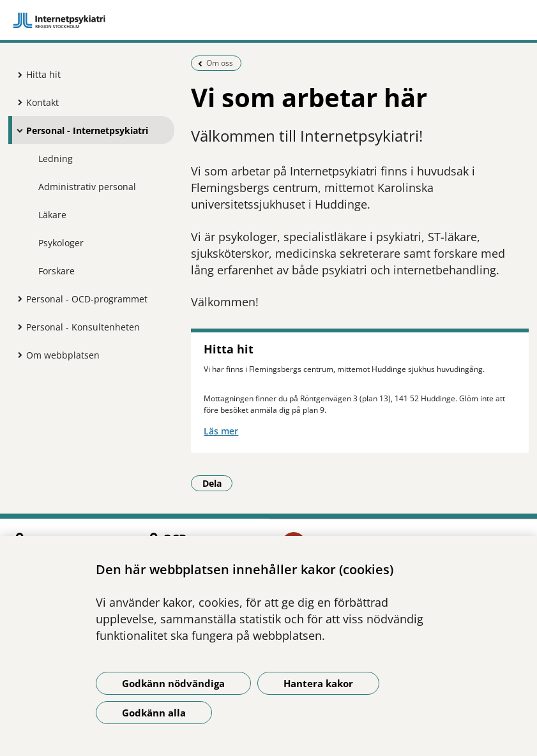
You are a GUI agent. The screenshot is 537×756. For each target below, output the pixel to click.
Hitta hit (43, 74)
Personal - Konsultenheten (83, 327)
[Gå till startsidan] (268, 20)
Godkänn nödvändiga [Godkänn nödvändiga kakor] (173, 683)
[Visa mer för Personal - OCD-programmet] (17, 299)
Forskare (57, 271)
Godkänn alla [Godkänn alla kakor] (154, 713)
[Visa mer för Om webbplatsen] (17, 355)
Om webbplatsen (63, 355)
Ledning (56, 159)
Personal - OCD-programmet (87, 299)
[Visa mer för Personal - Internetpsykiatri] (17, 130)
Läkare (52, 215)
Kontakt (42, 102)
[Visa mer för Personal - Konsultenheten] (17, 327)
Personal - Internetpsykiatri (87, 130)
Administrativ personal (87, 187)
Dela (218, 483)
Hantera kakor (318, 683)
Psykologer (61, 243)
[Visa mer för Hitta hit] (17, 75)
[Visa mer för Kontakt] (17, 102)
